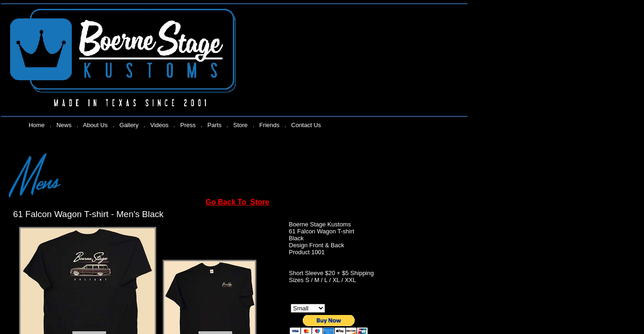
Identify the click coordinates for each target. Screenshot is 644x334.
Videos (159, 125)
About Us (95, 125)
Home (37, 125)
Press (188, 125)
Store (240, 125)
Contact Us (306, 125)
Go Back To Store (237, 202)
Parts (214, 125)
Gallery (129, 125)
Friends (269, 125)
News (64, 125)
